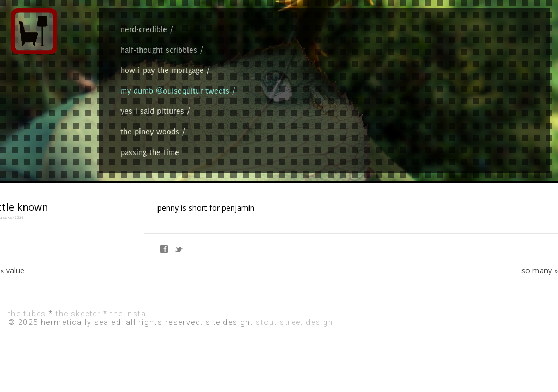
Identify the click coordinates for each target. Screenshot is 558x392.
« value (12, 286)
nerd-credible (133, 82)
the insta (128, 329)
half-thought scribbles (186, 82)
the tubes (27, 329)
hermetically (484, 27)
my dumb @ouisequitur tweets (333, 82)
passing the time (508, 82)
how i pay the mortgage (253, 82)
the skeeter (78, 329)
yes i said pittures (405, 82)
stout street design (295, 338)
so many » (540, 286)
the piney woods (457, 82)
